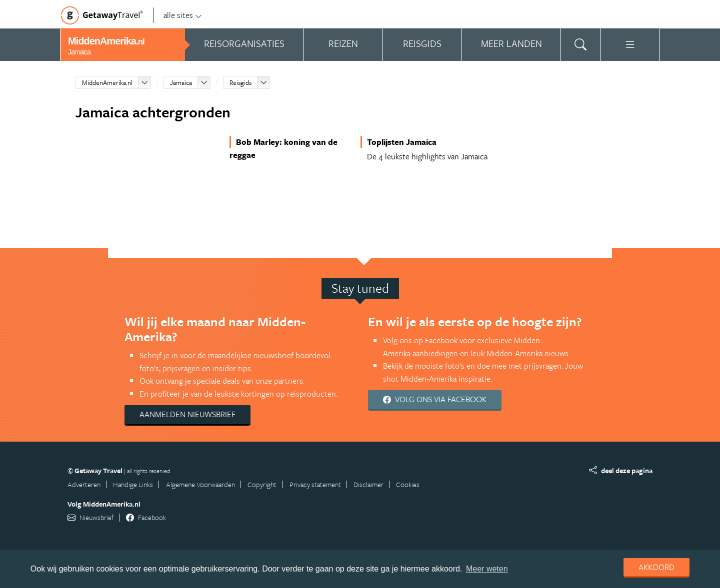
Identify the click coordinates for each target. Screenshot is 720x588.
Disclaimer (368, 484)
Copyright (262, 484)
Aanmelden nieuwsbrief (187, 414)
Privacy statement (315, 484)
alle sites (183, 15)
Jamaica (181, 82)
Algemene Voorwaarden (200, 484)
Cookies (408, 484)
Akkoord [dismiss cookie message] (656, 567)
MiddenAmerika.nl (107, 82)
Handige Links (133, 484)
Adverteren (84, 484)
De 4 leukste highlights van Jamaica (427, 156)
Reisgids (240, 82)
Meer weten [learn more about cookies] (487, 569)
